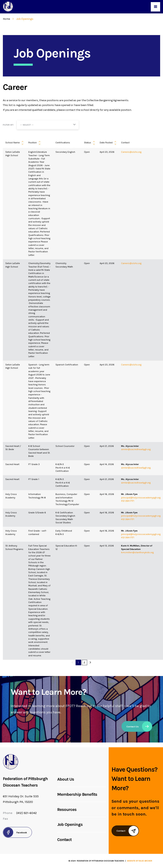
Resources (67, 809)
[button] (48, 125)
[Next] (90, 662)
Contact (64, 840)
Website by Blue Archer (140, 861)
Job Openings (70, 824)
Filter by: (9, 125)
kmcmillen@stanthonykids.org (137, 552)
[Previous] (72, 662)
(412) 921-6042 (26, 813)
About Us (66, 779)
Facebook (22, 833)
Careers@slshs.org (131, 152)
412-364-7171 (128, 501)
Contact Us (133, 727)
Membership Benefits (77, 794)
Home (6, 19)
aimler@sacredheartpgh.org (136, 449)
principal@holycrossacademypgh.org (141, 498)
